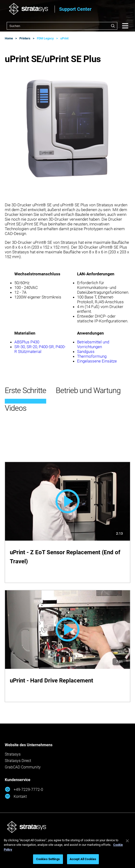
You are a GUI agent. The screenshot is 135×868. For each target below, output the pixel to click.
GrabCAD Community (23, 767)
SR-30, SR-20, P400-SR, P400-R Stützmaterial (40, 349)
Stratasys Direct (18, 761)
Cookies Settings (48, 859)
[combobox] (62, 26)
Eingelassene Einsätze (97, 361)
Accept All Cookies (83, 859)
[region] (67, 851)
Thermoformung (92, 356)
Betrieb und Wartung (88, 390)
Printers (25, 38)
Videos (16, 408)
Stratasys (13, 754)
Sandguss (86, 351)
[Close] (127, 841)
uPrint (64, 38)
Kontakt (16, 796)
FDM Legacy (45, 38)
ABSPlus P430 (27, 342)
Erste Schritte (25, 390)
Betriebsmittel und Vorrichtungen (93, 344)
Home (9, 38)
